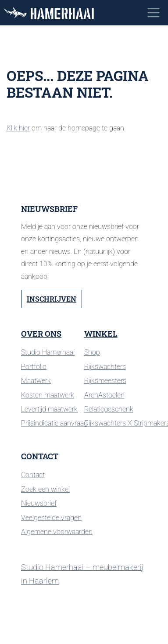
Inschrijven (52, 299)
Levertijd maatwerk (49, 409)
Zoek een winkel (45, 489)
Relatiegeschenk (109, 409)
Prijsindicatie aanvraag (54, 423)
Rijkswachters (105, 367)
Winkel (101, 334)
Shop (92, 352)
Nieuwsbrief (39, 503)
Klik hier (18, 128)
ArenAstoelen (104, 395)
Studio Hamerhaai (48, 352)
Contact (40, 457)
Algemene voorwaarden (57, 532)
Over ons (41, 334)
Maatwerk (36, 381)
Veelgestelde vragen (51, 518)
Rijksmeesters (105, 381)
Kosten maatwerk (48, 395)
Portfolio (34, 367)
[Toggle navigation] (154, 13)
